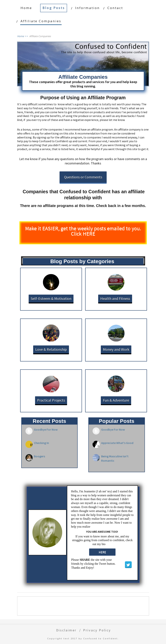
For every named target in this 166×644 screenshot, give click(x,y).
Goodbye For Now (46, 429)
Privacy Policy (97, 630)
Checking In (41, 443)
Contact (115, 8)
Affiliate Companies (41, 21)
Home (26, 8)
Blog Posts (54, 8)
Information (88, 8)
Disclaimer (66, 630)
